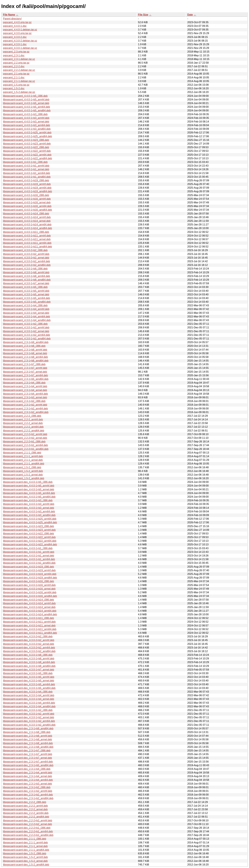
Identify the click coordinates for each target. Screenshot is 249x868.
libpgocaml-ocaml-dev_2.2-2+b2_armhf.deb (28, 820)
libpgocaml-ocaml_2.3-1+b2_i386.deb (24, 401)
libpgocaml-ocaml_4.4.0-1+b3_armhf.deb (26, 118)
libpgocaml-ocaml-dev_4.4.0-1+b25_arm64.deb (30, 519)
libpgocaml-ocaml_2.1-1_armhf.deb (23, 456)
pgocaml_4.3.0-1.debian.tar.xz (20, 48)
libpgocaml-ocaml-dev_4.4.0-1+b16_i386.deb (29, 581)
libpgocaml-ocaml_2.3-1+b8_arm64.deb (25, 357)
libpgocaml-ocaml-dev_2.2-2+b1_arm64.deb (28, 831)
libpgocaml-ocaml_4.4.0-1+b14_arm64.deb (27, 225)
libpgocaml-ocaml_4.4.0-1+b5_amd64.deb (27, 110)
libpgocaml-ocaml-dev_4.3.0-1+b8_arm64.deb (29, 662)
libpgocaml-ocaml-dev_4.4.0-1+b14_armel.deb (29, 607)
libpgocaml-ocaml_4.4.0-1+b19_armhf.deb (27, 184)
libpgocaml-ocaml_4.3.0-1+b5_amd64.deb (27, 302)
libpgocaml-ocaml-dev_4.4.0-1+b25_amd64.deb (30, 522)
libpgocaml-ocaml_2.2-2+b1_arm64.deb (25, 445)
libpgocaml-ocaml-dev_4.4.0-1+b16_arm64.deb (30, 592)
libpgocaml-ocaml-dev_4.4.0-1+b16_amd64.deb (30, 596)
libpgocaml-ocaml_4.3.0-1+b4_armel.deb (26, 313)
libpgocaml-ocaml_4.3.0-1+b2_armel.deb (26, 331)
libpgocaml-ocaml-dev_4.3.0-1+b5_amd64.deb (29, 688)
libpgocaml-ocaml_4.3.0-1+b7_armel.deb (26, 283)
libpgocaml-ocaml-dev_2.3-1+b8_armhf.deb (28, 736)
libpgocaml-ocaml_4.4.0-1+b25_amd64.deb (27, 136)
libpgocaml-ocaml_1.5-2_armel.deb (23, 475)
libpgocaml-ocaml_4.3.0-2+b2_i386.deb (25, 250)
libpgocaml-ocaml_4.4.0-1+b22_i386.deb (26, 147)
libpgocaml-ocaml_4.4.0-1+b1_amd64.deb (27, 177)
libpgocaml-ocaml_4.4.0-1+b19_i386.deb (26, 180)
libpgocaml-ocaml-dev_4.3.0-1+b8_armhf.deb (29, 659)
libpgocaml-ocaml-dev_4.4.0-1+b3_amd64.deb (29, 515)
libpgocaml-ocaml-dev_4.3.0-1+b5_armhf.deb (29, 677)
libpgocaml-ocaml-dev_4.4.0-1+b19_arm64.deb (30, 574)
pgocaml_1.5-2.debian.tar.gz (19, 92)
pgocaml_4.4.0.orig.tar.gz (17, 22)
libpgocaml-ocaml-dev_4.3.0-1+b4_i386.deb (28, 692)
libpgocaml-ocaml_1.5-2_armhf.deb (23, 471)
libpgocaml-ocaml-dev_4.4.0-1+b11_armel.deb (29, 626)
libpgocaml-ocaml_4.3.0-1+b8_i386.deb (25, 269)
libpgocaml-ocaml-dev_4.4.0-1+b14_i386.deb (29, 600)
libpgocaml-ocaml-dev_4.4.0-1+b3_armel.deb (29, 508)
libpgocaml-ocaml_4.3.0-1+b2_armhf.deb (26, 327)
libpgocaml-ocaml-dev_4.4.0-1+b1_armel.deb (29, 556)
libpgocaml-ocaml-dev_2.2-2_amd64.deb (26, 817)
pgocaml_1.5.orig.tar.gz (16, 85)
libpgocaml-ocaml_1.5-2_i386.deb (22, 467)
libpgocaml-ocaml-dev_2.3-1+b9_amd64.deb (28, 728)
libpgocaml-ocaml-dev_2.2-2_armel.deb (25, 809)
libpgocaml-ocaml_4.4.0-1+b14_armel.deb (27, 221)
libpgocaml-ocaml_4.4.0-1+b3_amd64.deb (27, 129)
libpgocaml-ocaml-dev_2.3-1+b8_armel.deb (27, 739)
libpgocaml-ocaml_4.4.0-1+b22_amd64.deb (27, 158)
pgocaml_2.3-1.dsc (14, 55)
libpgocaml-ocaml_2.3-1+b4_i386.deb (24, 383)
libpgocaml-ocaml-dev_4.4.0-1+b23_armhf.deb (29, 530)
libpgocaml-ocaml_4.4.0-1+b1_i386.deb (25, 162)
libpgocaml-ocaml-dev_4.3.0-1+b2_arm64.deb (29, 721)
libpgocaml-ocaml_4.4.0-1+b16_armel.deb (27, 202)
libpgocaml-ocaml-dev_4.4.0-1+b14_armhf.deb (29, 603)
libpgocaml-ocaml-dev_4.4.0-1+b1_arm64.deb (29, 559)
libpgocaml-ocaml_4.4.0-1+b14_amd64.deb (27, 228)
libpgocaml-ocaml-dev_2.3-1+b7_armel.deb (27, 758)
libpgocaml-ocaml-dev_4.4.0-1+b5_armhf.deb (29, 486)
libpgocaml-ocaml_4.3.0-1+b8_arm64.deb (27, 276)
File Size (143, 15)
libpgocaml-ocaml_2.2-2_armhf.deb (23, 419)
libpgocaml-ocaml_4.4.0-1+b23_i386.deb (26, 140)
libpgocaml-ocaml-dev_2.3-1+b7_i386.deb (27, 751)
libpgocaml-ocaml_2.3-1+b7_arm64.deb (25, 375)
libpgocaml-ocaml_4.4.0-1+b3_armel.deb (26, 122)
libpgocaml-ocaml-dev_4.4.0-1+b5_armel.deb (29, 489)
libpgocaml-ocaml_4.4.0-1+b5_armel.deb (26, 103)
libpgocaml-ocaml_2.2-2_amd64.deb (24, 431)
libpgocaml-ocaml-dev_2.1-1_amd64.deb (26, 850)
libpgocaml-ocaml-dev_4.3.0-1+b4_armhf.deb (29, 695)
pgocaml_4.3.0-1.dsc (15, 44)
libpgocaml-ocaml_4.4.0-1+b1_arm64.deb (27, 173)
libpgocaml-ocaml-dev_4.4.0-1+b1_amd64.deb (29, 563)
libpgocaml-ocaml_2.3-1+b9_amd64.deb (26, 342)
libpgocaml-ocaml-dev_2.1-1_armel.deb (25, 846)
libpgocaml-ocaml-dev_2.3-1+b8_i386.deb (27, 732)
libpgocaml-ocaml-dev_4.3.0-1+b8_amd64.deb (29, 666)
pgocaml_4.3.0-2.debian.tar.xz (20, 41)
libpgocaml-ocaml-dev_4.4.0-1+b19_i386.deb (29, 567)
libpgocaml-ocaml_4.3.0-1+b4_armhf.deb (26, 309)
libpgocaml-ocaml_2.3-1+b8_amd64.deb (26, 361)
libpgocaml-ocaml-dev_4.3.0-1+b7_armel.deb (29, 670)
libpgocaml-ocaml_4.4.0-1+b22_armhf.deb (27, 151)
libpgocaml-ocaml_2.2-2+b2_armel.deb (25, 438)
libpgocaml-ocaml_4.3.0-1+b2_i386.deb (25, 324)
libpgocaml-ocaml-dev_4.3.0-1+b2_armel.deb (29, 717)
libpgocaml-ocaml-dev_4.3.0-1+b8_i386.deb (28, 655)
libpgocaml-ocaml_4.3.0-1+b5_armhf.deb (26, 291)
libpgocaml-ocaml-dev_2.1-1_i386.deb (25, 839)
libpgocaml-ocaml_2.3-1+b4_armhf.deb (25, 386)
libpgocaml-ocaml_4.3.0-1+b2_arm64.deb (27, 335)
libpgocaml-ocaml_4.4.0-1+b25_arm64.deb (27, 133)
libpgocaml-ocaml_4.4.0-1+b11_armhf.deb (27, 236)
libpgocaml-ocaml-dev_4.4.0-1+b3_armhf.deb (29, 504)
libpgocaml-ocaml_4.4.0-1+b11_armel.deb (27, 239)
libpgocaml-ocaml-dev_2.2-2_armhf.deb (25, 806)
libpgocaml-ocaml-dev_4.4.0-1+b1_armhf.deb (29, 552)
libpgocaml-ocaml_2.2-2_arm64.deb (23, 427)
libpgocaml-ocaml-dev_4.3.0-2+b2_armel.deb (29, 644)
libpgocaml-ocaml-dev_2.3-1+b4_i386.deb (27, 769)
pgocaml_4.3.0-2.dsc (15, 37)
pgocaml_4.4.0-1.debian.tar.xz (20, 30)
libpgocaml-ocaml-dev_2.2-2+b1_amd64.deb (28, 835)
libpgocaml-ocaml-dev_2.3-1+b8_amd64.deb (28, 747)
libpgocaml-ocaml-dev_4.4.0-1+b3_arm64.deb (29, 511)
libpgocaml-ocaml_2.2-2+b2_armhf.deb (25, 434)
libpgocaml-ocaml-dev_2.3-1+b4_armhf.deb (28, 773)
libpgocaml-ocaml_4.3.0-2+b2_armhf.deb (26, 254)
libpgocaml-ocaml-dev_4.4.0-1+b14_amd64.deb (30, 614)
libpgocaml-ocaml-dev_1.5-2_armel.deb (25, 861)
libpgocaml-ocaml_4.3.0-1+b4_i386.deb (25, 305)
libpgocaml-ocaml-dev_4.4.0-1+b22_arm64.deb (30, 541)
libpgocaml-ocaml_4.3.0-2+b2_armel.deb (26, 258)
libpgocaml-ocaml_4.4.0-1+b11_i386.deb (26, 232)
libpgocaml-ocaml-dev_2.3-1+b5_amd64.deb (28, 765)
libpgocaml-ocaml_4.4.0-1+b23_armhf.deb (27, 144)
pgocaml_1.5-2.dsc (14, 88)
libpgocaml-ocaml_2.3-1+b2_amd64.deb (26, 412)
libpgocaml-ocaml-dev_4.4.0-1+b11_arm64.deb (30, 629)
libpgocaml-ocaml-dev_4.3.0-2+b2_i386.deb (28, 636)
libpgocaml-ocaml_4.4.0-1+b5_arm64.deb (27, 107)
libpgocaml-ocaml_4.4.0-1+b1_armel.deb (26, 169)
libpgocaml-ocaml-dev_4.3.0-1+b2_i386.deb (28, 710)
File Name (9, 15)
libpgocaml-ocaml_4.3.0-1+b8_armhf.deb (26, 272)
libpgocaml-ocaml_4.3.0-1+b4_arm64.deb (27, 317)
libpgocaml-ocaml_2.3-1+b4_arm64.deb (25, 394)
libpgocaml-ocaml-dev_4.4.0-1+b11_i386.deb (29, 618)
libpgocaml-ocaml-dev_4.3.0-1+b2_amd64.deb (29, 725)
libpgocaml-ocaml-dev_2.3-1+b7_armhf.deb (28, 754)
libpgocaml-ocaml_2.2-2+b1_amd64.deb (26, 449)
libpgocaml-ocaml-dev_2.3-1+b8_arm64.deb (28, 743)
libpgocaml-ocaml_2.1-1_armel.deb (23, 460)
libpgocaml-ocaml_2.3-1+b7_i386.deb (24, 364)
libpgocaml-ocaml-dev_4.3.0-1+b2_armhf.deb (29, 714)
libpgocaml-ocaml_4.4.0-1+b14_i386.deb (26, 214)
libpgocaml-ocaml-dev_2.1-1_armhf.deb (25, 843)
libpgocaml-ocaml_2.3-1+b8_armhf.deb (25, 350)
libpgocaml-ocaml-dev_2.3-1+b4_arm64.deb (28, 780)
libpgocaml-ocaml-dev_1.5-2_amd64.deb (26, 865)
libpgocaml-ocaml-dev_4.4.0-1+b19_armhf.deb (29, 570)
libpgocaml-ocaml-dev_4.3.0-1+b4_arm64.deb (29, 703)
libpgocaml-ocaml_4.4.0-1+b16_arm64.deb (27, 206)
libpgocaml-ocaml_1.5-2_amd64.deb (24, 478)
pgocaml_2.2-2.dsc (14, 66)
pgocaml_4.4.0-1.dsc (15, 26)
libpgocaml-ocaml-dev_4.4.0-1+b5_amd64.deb (29, 497)
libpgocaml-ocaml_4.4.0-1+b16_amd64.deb (27, 210)
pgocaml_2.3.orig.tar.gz (16, 52)
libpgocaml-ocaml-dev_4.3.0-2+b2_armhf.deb (29, 640)
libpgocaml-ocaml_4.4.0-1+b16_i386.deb (26, 195)
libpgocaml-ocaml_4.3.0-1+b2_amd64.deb (27, 339)
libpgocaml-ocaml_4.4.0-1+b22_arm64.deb (27, 155)
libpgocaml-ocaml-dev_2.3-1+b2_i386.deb (27, 787)
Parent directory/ (12, 19)
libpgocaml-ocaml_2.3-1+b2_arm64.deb (25, 409)
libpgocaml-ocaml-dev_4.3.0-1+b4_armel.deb (29, 699)
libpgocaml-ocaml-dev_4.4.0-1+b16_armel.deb (29, 589)
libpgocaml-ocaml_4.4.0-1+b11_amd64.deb (27, 247)
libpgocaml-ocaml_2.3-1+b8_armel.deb (25, 353)
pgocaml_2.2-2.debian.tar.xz (19, 70)
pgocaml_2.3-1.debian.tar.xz (19, 59)
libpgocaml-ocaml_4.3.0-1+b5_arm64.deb (27, 298)
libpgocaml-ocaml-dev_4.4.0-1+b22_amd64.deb (30, 544)
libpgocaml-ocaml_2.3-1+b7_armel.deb (25, 372)
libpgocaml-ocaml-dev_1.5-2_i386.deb (25, 853)
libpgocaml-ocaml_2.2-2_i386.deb (22, 416)
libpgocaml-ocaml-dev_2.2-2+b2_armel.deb (27, 824)
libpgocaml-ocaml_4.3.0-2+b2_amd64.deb (27, 265)
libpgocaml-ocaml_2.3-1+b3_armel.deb (25, 397)
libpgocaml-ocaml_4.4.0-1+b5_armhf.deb (26, 100)
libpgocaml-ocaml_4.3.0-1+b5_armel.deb (26, 294)
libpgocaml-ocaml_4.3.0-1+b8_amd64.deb (27, 280)
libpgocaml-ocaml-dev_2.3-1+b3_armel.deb (27, 784)
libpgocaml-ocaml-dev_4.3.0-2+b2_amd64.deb (29, 651)
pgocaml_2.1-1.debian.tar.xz (19, 81)
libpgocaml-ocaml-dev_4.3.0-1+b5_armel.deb (29, 681)
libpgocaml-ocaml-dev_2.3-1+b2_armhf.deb (28, 791)
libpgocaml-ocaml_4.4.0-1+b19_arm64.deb (27, 188)
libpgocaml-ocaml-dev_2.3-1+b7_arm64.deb (28, 762)
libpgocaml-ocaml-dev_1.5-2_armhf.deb (25, 857)
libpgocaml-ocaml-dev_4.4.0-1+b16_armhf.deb (29, 585)
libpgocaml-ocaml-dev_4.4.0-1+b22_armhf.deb (29, 537)
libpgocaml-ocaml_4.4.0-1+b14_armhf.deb (27, 217)
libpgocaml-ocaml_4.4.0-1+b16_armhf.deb (27, 199)
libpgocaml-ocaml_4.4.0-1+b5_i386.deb (25, 96)
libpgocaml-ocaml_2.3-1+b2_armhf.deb (25, 405)
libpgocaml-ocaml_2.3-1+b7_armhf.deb (25, 368)
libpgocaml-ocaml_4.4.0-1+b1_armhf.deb (26, 166)
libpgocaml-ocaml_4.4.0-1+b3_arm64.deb (27, 125)
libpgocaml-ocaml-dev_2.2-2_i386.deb (25, 802)
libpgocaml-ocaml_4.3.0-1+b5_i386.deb (25, 287)
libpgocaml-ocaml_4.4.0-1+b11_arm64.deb (27, 243)
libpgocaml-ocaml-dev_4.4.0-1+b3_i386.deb (28, 500)
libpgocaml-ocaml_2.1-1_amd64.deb (24, 464)
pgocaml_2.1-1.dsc (14, 77)
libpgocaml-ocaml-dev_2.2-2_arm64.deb (26, 813)
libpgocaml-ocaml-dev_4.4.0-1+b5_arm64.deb (29, 493)
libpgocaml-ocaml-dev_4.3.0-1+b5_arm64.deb (29, 684)
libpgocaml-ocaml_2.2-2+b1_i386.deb (24, 442)
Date (190, 15)
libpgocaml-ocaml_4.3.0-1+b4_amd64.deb (27, 320)
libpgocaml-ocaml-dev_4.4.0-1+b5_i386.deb (28, 482)
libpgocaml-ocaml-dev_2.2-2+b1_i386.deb (27, 828)
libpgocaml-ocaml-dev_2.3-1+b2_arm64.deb (28, 795)
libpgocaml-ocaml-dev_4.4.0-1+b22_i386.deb (29, 534)
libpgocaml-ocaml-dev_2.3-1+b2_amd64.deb (28, 798)
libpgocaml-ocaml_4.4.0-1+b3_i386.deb (25, 114)
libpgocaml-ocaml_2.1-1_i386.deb (22, 453)
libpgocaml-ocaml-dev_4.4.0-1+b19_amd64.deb (30, 578)
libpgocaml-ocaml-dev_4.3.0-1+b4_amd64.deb (29, 706)
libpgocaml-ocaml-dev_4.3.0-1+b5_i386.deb (28, 673)
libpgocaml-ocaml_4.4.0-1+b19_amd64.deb (27, 191)
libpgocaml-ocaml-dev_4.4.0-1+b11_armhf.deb (29, 622)
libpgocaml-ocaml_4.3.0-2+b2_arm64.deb (27, 261)
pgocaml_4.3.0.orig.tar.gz (17, 33)
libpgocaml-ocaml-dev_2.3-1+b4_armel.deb (27, 776)
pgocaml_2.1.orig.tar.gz (16, 74)
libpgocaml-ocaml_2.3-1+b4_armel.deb (25, 390)
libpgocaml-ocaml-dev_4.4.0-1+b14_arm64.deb (30, 611)
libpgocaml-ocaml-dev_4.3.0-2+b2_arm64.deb (29, 648)
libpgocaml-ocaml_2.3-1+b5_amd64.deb (26, 379)
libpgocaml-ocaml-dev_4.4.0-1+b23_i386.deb (29, 526)
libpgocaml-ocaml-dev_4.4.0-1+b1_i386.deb (28, 548)
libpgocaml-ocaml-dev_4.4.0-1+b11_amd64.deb (30, 633)
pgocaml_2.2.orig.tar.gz (16, 63)
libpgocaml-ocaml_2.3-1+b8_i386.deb (24, 346)
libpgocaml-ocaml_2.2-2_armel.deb (23, 423)
